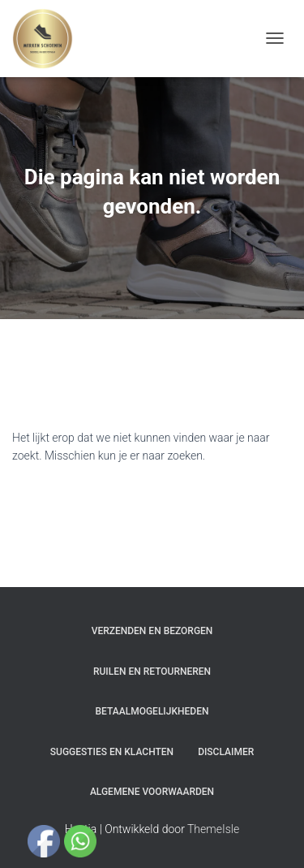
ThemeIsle (213, 829)
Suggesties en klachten (112, 752)
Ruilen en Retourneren (152, 672)
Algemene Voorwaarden (152, 792)
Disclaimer (226, 752)
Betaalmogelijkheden (152, 711)
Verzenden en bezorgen (152, 631)
